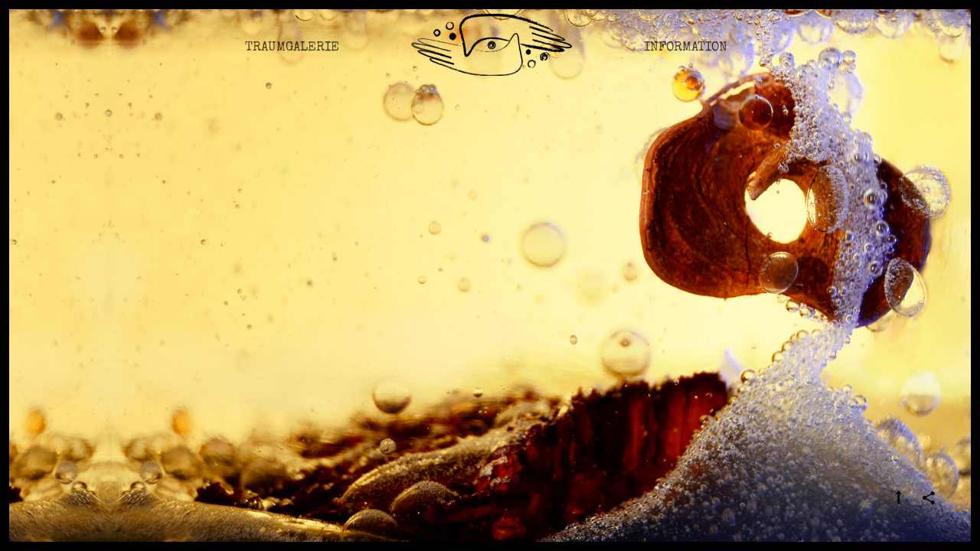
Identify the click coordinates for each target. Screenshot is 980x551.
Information (686, 57)
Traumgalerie (292, 57)
